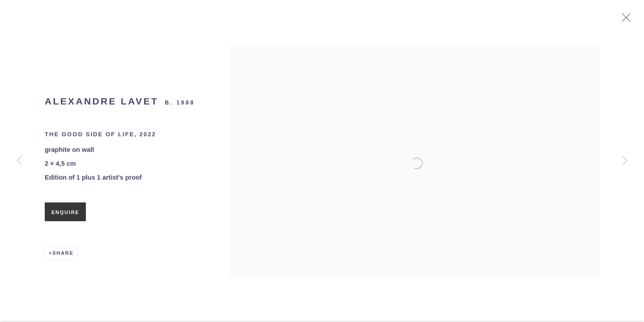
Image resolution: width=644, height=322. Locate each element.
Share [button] (63, 256)
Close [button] (626, 20)
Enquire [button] (65, 215)
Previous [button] (19, 161)
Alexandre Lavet (102, 104)
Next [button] (625, 161)
